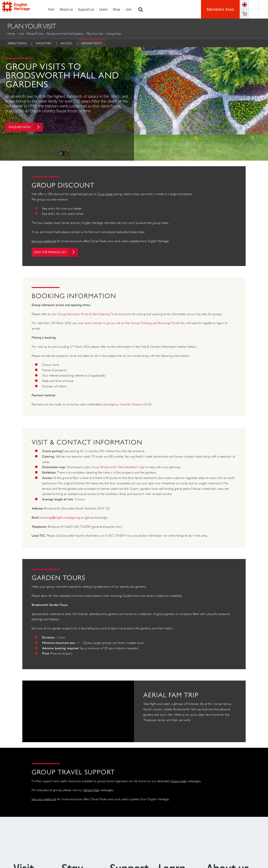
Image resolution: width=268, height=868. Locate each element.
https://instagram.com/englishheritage (263, 14)
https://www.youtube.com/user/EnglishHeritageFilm (254, 14)
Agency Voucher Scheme (126, 405)
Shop (118, 9)
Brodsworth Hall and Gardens (65, 34)
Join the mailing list (58, 252)
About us (67, 9)
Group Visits (91, 43)
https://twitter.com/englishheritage (263, 5)
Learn (105, 9)
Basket (245, 14)
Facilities (44, 43)
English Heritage (20, 8)
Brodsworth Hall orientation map (122, 467)
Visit (52, 9)
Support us (87, 9)
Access (66, 43)
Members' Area (220, 9)
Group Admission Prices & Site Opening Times (88, 314)
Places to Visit (35, 34)
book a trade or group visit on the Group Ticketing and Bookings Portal (132, 323)
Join (130, 9)
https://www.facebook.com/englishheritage (254, 5)
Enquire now (27, 128)
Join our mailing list (44, 241)
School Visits (91, 790)
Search (142, 9)
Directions (17, 43)
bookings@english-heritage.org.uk (62, 518)
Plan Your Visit (95, 34)
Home (11, 34)
